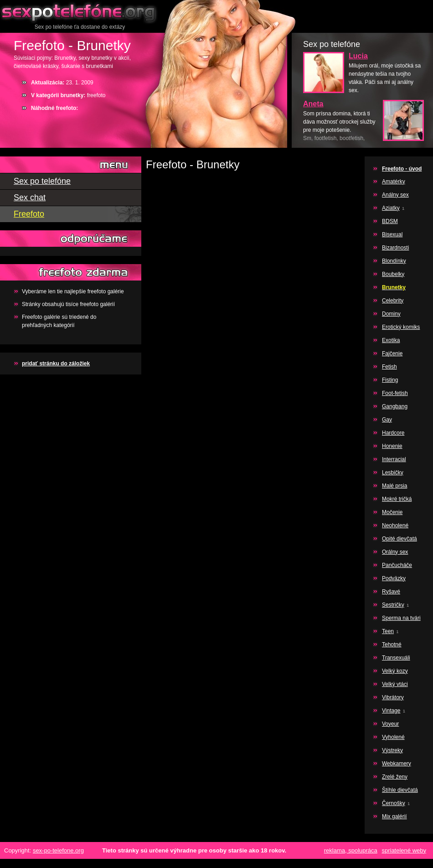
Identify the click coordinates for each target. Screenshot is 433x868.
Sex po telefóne (80, 11)
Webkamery (397, 764)
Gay (387, 420)
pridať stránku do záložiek (56, 364)
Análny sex (395, 195)
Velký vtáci (395, 684)
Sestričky (393, 605)
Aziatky (391, 208)
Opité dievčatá (399, 539)
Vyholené (393, 737)
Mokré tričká (397, 499)
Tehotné (392, 645)
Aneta (313, 104)
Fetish (389, 367)
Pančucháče (397, 565)
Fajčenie (392, 353)
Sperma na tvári (401, 618)
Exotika (391, 340)
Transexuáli (396, 658)
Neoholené (395, 525)
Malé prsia (394, 486)
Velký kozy (395, 671)
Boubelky (393, 274)
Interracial (394, 459)
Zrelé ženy (395, 777)
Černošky (394, 803)
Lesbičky (393, 473)
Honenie (392, 446)
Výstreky (392, 750)
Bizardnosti (395, 248)
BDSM (390, 221)
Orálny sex (395, 552)
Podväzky (394, 578)
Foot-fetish (395, 393)
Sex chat (30, 198)
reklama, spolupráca (351, 850)
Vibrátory (393, 697)
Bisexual (392, 234)
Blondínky (394, 261)
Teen (388, 631)
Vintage (391, 711)
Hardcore (393, 433)
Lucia (358, 56)
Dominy (391, 314)
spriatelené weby (404, 850)
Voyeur (390, 724)
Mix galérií (394, 816)
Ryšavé (391, 592)
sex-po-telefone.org (58, 850)
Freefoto (29, 214)
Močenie (392, 512)
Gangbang (395, 406)
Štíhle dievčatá (400, 790)
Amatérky (394, 182)
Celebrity (393, 301)
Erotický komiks (401, 327)
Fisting (390, 380)
